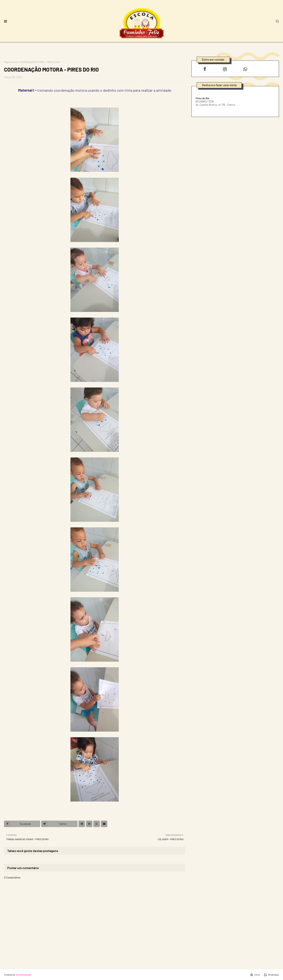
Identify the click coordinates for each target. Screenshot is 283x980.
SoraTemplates (24, 975)
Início (255, 975)
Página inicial (11, 62)
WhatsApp (272, 975)
